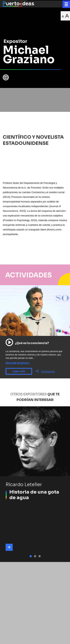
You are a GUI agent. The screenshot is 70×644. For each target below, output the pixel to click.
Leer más (19, 371)
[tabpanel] (35, 484)
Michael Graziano (17, 363)
